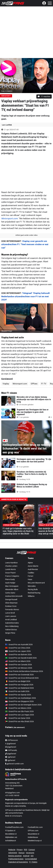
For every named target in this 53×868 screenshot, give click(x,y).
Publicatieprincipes (16, 859)
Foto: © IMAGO (7, 91)
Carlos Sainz (10, 593)
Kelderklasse (33, 837)
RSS (26, 850)
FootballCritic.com (35, 827)
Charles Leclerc (11, 566)
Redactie (12, 850)
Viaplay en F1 (6, 96)
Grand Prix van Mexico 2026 (18, 708)
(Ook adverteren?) (19, 727)
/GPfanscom (11, 740)
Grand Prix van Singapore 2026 (19, 701)
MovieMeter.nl (11, 834)
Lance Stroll (10, 613)
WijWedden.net (11, 837)
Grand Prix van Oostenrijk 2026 (19, 675)
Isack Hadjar (10, 583)
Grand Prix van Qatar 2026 (18, 718)
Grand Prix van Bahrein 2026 (18, 655)
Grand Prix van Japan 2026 (18, 651)
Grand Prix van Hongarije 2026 (19, 685)
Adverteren (13, 853)
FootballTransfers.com (14, 827)
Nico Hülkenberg (12, 626)
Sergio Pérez (10, 633)
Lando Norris (10, 569)
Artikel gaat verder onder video (27, 235)
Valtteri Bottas (11, 630)
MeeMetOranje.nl (35, 841)
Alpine (30, 563)
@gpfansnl (11, 747)
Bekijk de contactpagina (14, 816)
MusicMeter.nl (33, 834)
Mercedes (32, 586)
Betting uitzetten (15, 856)
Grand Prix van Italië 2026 (17, 691)
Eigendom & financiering (18, 862)
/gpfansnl (10, 757)
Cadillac (31, 573)
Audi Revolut (33, 569)
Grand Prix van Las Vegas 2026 (20, 715)
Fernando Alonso (12, 610)
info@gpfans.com (12, 793)
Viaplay (6, 384)
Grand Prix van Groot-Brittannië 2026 (22, 678)
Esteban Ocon (11, 606)
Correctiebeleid (31, 859)
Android (26, 856)
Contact (32, 850)
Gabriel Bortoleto (12, 623)
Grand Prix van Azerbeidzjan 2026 (21, 698)
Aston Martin (33, 566)
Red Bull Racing (34, 593)
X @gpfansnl (10, 744)
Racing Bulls (33, 589)
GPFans (34, 384)
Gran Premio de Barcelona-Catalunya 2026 (24, 671)
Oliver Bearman (11, 603)
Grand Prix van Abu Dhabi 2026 (19, 721)
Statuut (21, 853)
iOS (32, 856)
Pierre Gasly (10, 579)
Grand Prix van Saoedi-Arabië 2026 (21, 658)
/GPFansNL (11, 750)
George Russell (11, 599)
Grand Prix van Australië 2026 (19, 645)
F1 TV (44, 384)
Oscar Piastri (10, 573)
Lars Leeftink (7, 125)
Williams (31, 596)
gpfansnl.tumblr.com (14, 764)
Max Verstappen (12, 586)
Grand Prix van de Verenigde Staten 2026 (23, 705)
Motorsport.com (9, 218)
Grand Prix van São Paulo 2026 (19, 711)
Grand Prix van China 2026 (18, 648)
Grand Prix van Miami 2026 (18, 661)
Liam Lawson (11, 616)
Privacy (20, 850)
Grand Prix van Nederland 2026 (19, 688)
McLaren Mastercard (36, 583)
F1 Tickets (33, 862)
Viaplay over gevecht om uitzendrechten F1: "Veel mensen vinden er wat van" (25, 244)
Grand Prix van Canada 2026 (19, 665)
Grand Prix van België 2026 (18, 681)
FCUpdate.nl (10, 831)
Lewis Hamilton (11, 563)
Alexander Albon (12, 589)
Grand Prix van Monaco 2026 (19, 668)
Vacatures (30, 853)
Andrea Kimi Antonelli (14, 596)
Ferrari (30, 576)
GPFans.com (33, 831)
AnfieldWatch (11, 841)
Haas (30, 579)
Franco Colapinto (12, 576)
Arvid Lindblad (11, 620)
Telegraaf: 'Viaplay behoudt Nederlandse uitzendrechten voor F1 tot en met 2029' (26, 296)
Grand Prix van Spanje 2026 (18, 695)
